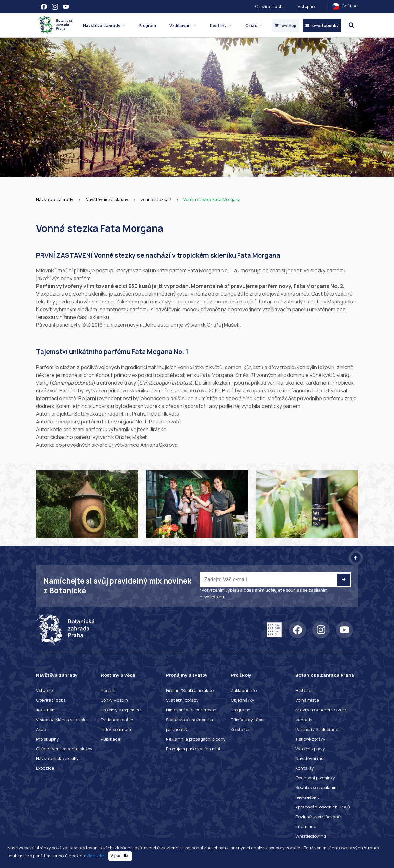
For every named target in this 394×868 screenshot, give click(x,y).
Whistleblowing (311, 836)
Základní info (244, 690)
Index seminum (116, 729)
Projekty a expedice (121, 710)
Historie (303, 690)
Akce (41, 729)
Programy (240, 710)
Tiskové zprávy (310, 739)
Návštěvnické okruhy (107, 199)
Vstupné (306, 6)
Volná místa (307, 700)
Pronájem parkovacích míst (193, 749)
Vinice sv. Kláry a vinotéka (62, 720)
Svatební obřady (182, 700)
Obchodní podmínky (315, 778)
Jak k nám (46, 710)
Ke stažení (241, 729)
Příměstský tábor (248, 720)
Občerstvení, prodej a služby (64, 749)
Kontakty (305, 768)
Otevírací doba (270, 6)
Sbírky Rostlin (114, 700)
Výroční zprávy (310, 749)
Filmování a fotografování (192, 710)
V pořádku (120, 856)
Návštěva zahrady (55, 199)
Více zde (95, 855)
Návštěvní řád (310, 758)
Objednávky (243, 700)
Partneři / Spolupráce (317, 729)
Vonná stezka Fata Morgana (212, 199)
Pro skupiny (47, 739)
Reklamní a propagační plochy (196, 739)
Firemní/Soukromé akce (190, 690)
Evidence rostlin (117, 720)
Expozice (45, 768)
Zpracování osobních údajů (323, 807)
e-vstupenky (322, 25)
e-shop (286, 25)
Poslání (108, 690)
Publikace (110, 739)
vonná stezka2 (156, 199)
